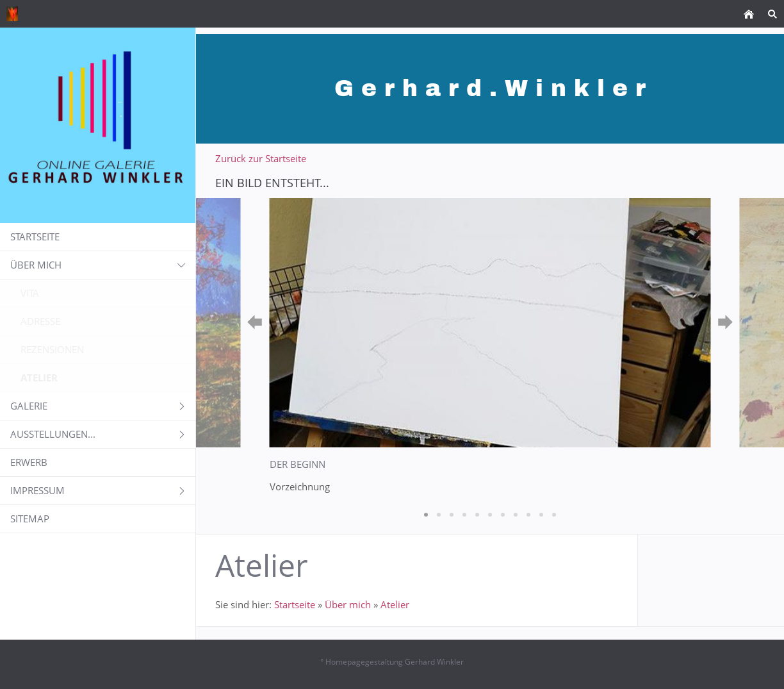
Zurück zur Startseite (261, 158)
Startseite (295, 604)
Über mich (348, 604)
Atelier (395, 604)
